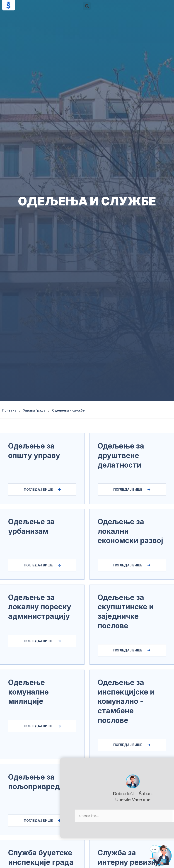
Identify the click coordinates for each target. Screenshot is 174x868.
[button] (87, 6)
